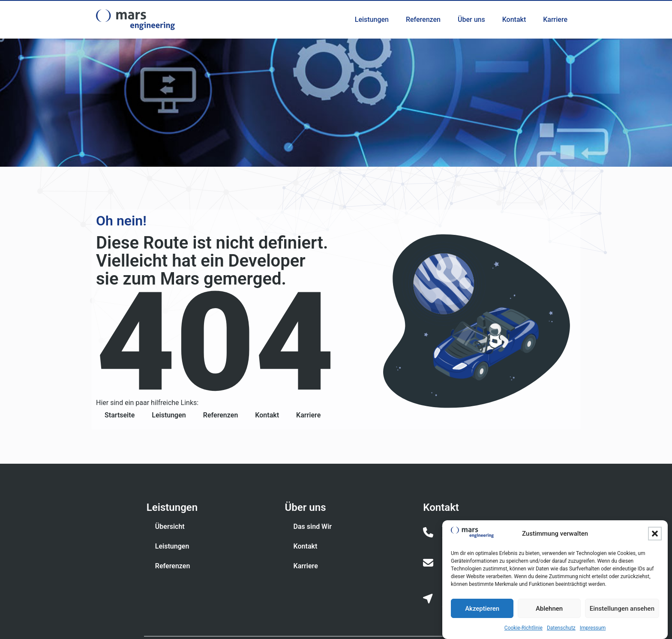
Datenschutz (561, 628)
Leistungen (372, 19)
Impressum (593, 628)
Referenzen (423, 19)
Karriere (555, 19)
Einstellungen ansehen (622, 609)
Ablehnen (549, 609)
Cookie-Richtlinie (523, 628)
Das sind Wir (313, 526)
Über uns (471, 19)
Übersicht (170, 526)
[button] (655, 534)
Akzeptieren (482, 609)
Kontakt (514, 19)
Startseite (120, 415)
